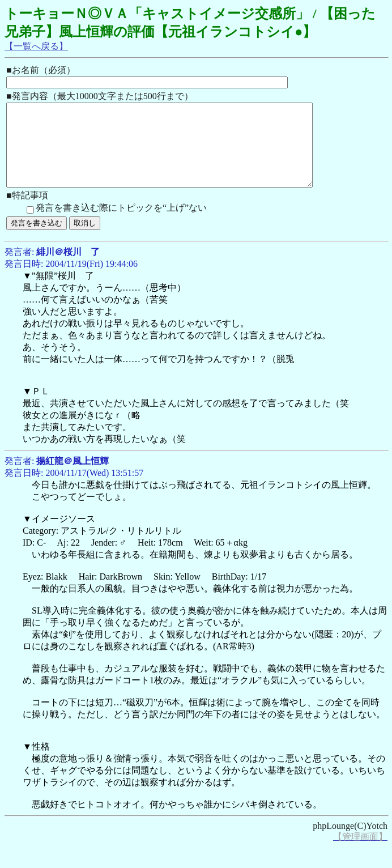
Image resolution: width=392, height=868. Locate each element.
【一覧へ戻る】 (36, 46)
